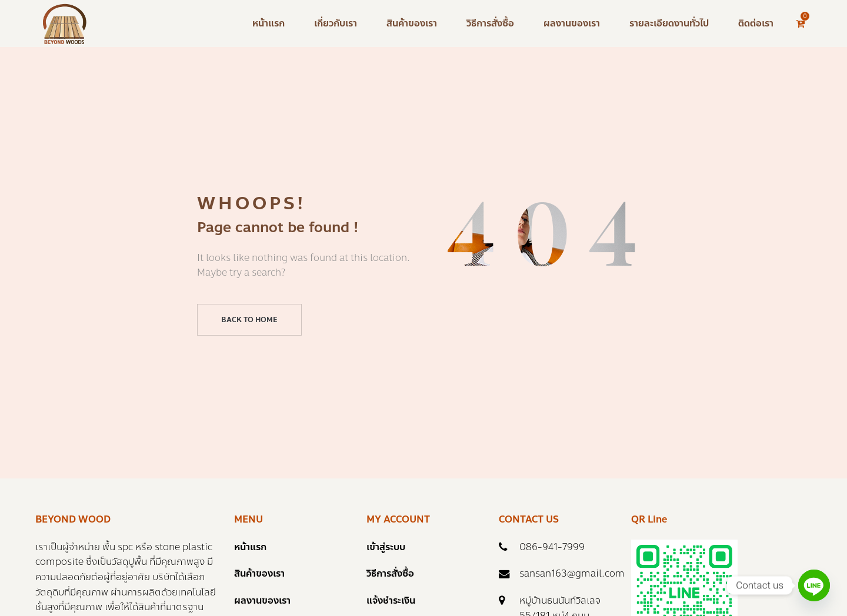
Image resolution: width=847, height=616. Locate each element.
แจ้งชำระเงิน (391, 600)
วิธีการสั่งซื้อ (390, 573)
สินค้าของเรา (259, 573)
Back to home (249, 320)
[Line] (814, 585)
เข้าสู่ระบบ (386, 547)
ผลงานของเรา (262, 600)
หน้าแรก (250, 547)
